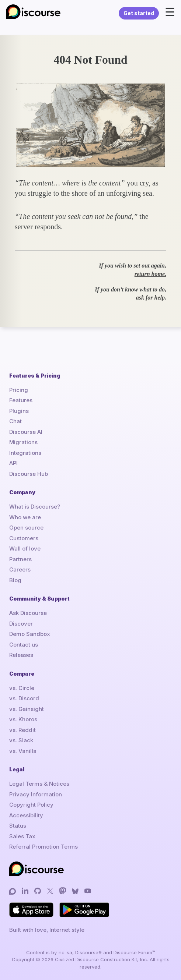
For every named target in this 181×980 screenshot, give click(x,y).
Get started (139, 13)
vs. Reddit (22, 730)
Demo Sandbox (30, 634)
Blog (15, 580)
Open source (26, 528)
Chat (15, 421)
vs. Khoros (23, 719)
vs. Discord (24, 698)
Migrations (23, 442)
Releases (21, 655)
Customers (24, 538)
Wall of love (25, 549)
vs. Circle (22, 688)
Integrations (25, 453)
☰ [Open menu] (170, 12)
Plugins (19, 411)
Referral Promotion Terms (43, 847)
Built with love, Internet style (47, 930)
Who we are (25, 517)
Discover (21, 624)
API (13, 463)
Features (21, 400)
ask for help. (151, 298)
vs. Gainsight (27, 709)
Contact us (24, 645)
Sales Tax (22, 836)
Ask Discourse (28, 613)
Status (18, 826)
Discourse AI (26, 432)
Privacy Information (36, 794)
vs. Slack (21, 740)
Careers (20, 569)
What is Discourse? (35, 507)
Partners (20, 559)
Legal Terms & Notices (39, 784)
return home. (150, 274)
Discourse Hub (29, 474)
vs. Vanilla (23, 751)
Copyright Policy (31, 805)
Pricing (19, 390)
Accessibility (26, 815)
